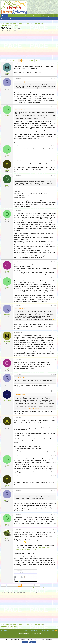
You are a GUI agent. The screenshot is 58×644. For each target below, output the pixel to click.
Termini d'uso (35, 630)
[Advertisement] (29, 45)
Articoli (11, 16)
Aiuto (49, 630)
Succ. (37, 60)
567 (32, 60)
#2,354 (55, 391)
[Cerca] (55, 16)
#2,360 (55, 530)
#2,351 (55, 332)
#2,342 (55, 79)
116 (13, 60)
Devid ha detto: (19, 179)
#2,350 (55, 305)
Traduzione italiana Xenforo (29, 636)
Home (53, 630)
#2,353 (55, 374)
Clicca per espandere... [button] (35, 409)
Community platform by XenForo (29, 634)
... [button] (10, 60)
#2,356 (55, 456)
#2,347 (55, 210)
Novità (17, 16)
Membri (33, 16)
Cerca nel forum (14, 19)
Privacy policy (43, 630)
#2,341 (55, 64)
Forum (4, 16)
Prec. (4, 60)
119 (23, 60)
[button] (20, 16)
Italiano (6, 630)
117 (16, 60)
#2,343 (55, 106)
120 (27, 60)
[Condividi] (51, 64)
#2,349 (55, 278)
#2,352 (55, 360)
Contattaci (27, 630)
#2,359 (55, 515)
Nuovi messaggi (5, 19)
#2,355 (55, 418)
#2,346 (55, 176)
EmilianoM (5, 31)
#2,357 (55, 476)
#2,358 (55, 491)
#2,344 (55, 146)
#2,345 (55, 161)
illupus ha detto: (19, 82)
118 (20, 60)
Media (25, 16)
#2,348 (55, 262)
